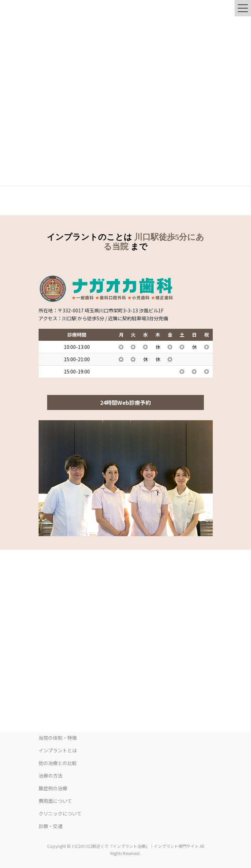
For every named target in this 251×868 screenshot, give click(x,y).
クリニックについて (60, 813)
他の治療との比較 (58, 763)
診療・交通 (51, 826)
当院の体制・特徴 (58, 738)
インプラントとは (58, 750)
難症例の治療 (53, 788)
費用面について (55, 801)
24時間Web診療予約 (126, 402)
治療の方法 (51, 776)
